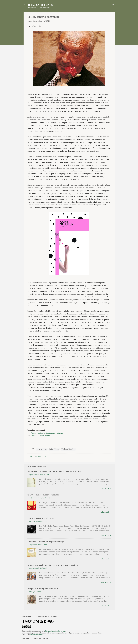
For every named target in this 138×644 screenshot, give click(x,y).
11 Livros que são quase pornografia (43, 495)
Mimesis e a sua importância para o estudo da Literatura (53, 565)
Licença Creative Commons (55, 631)
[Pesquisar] (113, 5)
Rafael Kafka (54, 449)
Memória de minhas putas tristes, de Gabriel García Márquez (55, 471)
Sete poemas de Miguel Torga (41, 518)
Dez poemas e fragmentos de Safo (43, 589)
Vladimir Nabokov (68, 449)
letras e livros (42, 449)
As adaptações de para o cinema (47, 433)
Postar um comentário (38, 457)
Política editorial (36, 635)
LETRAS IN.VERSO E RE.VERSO (41, 5)
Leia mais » (106, 489)
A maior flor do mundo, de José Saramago (46, 542)
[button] (109, 17)
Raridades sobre (40, 436)
